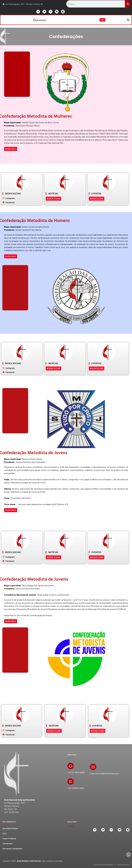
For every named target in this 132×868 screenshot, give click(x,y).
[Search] (128, 4)
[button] (128, 20)
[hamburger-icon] (102, 20)
